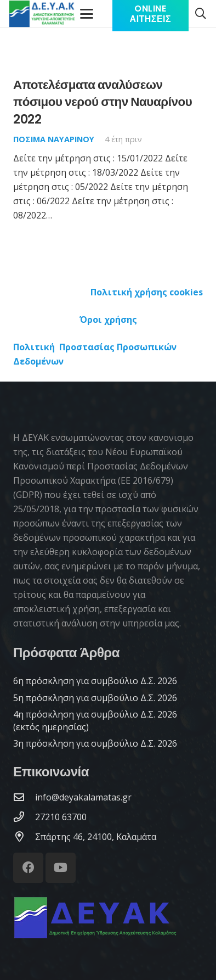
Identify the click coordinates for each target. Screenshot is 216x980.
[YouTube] (61, 868)
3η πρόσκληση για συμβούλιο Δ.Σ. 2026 (95, 743)
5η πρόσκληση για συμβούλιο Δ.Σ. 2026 (95, 698)
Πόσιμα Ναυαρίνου (54, 139)
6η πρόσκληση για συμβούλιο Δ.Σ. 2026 (95, 681)
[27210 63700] (24, 817)
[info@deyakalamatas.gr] (24, 797)
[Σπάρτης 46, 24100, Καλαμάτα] (24, 836)
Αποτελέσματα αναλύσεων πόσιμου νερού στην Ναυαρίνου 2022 (103, 102)
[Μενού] (87, 14)
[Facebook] (28, 868)
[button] (201, 14)
